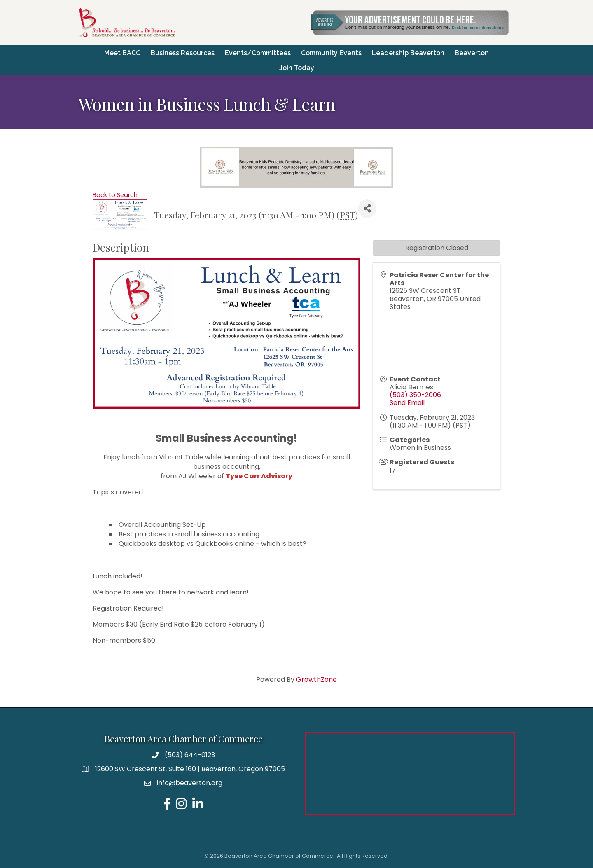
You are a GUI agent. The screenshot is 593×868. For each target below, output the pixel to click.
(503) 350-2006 (415, 394)
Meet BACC (122, 53)
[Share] (367, 208)
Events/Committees (258, 53)
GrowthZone (316, 679)
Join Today (297, 67)
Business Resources (183, 53)
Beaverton (472, 53)
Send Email (407, 402)
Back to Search (115, 194)
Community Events (331, 53)
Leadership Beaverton (408, 53)
